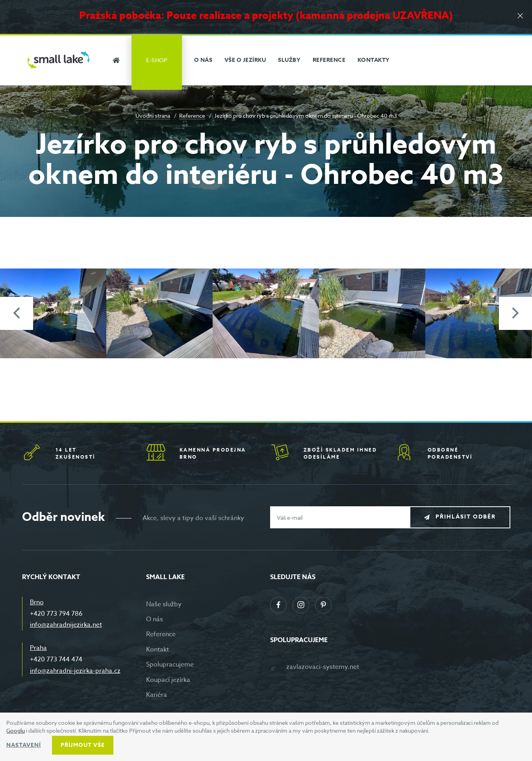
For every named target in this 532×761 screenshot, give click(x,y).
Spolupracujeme (170, 665)
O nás (155, 619)
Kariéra (157, 695)
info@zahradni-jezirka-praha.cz (75, 671)
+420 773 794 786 (56, 614)
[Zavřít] (520, 16)
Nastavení (24, 745)
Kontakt (158, 650)
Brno (37, 602)
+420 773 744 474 (56, 659)
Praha (38, 648)
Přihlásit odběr (466, 517)
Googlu (16, 730)
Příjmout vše (83, 745)
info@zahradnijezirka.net (66, 625)
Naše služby (164, 604)
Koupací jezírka (168, 680)
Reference (192, 116)
